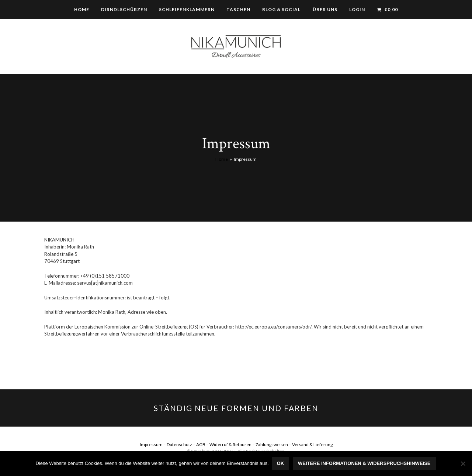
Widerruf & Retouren (230, 444)
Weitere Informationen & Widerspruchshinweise (365, 464)
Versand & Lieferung (312, 444)
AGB (201, 444)
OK (281, 464)
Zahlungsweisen (272, 444)
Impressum (151, 444)
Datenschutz (179, 444)
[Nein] (463, 464)
